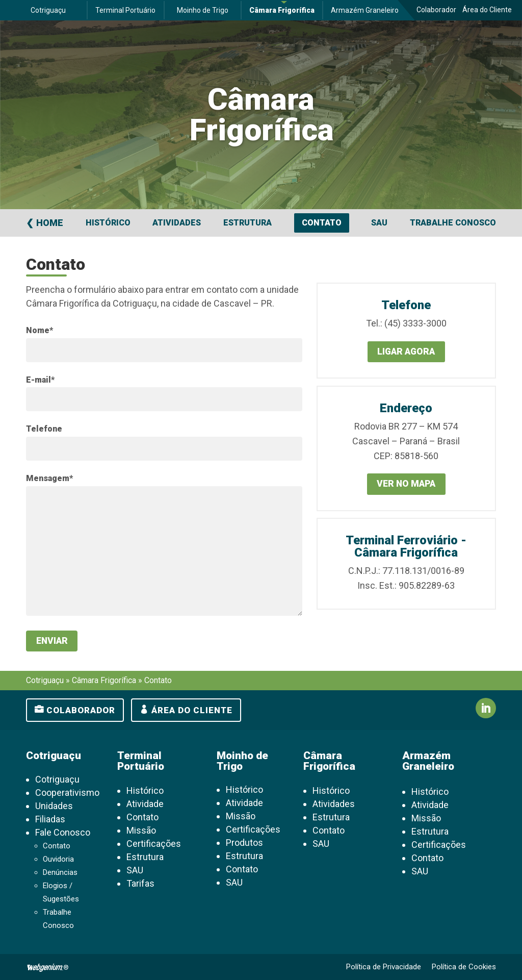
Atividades (177, 223)
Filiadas (50, 820)
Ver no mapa (406, 484)
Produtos (244, 843)
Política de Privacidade (384, 967)
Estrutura (247, 223)
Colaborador (436, 10)
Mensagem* (49, 478)
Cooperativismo (67, 793)
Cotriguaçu (48, 10)
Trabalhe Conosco (453, 223)
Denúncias (60, 873)
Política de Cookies (464, 967)
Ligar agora (406, 352)
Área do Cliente (487, 10)
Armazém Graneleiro (365, 10)
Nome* (40, 330)
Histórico (108, 223)
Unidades (54, 806)
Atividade (145, 804)
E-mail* (40, 380)
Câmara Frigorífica (282, 10)
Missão (141, 831)
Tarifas (140, 884)
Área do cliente (192, 711)
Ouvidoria (58, 860)
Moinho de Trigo (203, 10)
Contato (322, 223)
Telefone (44, 429)
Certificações (154, 844)
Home (50, 223)
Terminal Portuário (125, 10)
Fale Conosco (63, 833)
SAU (379, 223)
